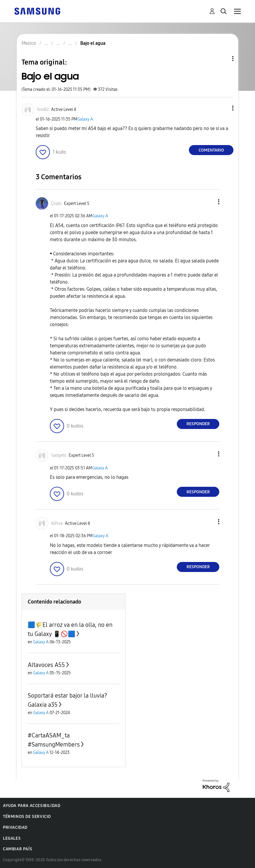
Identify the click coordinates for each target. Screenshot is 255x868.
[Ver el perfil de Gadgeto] (59, 455)
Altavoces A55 (46, 665)
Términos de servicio (27, 817)
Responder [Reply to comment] (198, 424)
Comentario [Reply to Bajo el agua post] (211, 150)
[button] (223, 108)
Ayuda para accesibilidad (32, 806)
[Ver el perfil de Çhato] (56, 204)
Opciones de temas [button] (223, 59)
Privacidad (15, 827)
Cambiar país (18, 849)
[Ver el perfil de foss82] (43, 110)
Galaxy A (85, 119)
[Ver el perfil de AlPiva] (57, 523)
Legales (12, 838)
